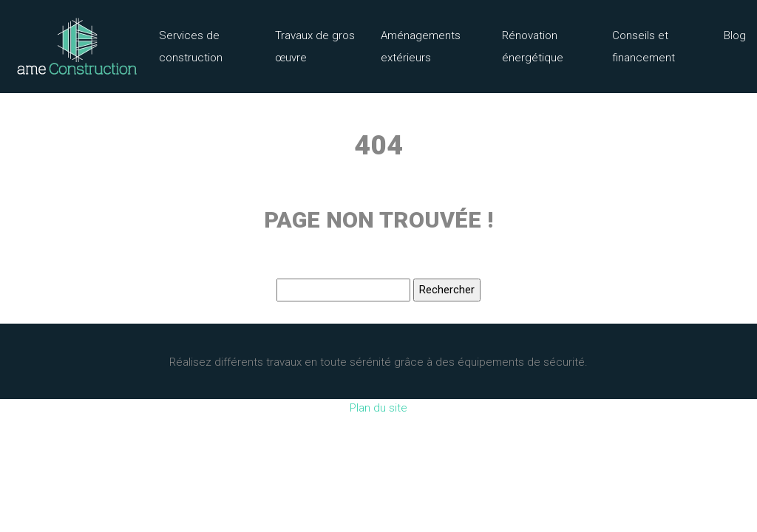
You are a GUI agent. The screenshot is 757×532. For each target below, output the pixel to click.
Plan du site (378, 408)
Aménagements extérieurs (421, 47)
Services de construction (191, 47)
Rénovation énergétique (533, 47)
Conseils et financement (644, 47)
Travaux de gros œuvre (315, 47)
